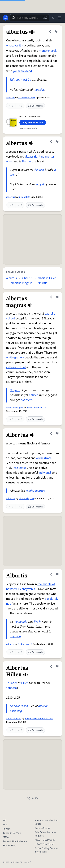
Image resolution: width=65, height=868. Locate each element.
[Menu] (59, 18)
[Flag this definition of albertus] (57, 142)
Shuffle (32, 798)
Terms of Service (12, 833)
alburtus (10, 98)
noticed (34, 395)
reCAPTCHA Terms (44, 844)
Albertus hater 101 (37, 408)
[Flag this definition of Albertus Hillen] (57, 666)
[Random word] (45, 18)
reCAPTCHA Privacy (45, 840)
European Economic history (39, 719)
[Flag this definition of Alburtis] (57, 574)
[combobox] (29, 18)
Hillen (25, 683)
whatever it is (15, 46)
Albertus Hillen (47, 278)
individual (45, 473)
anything (15, 636)
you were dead (22, 71)
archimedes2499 (27, 98)
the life (26, 161)
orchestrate (44, 458)
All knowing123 (26, 499)
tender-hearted (36, 491)
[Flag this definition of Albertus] (57, 433)
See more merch (28, 128)
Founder (12, 683)
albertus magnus (22, 283)
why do (41, 184)
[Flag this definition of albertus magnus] (57, 297)
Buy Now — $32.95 (33, 123)
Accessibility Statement (15, 841)
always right (32, 157)
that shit (39, 90)
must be (26, 80)
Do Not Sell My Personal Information (47, 850)
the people (20, 622)
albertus (11, 197)
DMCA (6, 837)
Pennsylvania (27, 589)
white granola (15, 357)
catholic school (16, 367)
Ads (5, 820)
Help (5, 825)
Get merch (35, 106)
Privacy (7, 829)
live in (38, 622)
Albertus (11, 499)
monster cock (48, 51)
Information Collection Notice (46, 822)
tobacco (12, 688)
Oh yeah (15, 390)
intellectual (20, 468)
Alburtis (42, 283)
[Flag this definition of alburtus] (56, 32)
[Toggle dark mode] (53, 18)
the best (39, 170)
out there (27, 400)
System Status (42, 828)
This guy (15, 80)
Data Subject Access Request (45, 834)
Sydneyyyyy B (25, 644)
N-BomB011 (25, 197)
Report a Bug (10, 846)
